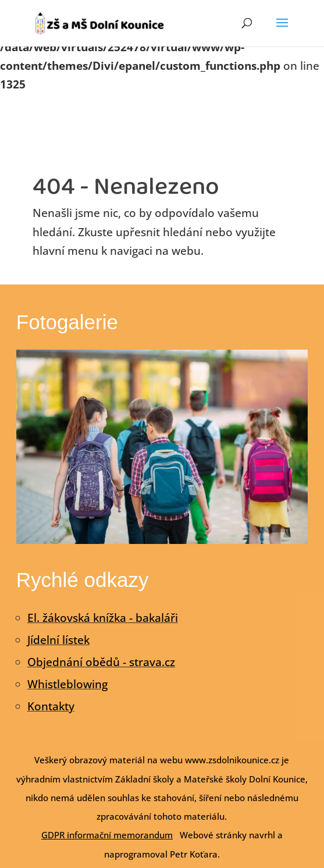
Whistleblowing (67, 684)
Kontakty (51, 706)
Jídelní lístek (58, 640)
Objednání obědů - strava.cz (101, 662)
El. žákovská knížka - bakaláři (103, 618)
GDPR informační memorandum (107, 835)
